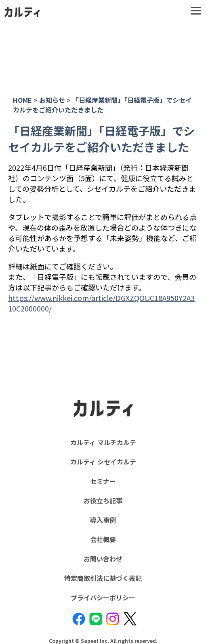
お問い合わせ (103, 559)
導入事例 (103, 520)
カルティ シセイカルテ (103, 462)
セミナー (103, 481)
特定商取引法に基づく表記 (103, 578)
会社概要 (103, 539)
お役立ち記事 (103, 500)
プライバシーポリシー (103, 597)
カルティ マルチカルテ (103, 442)
